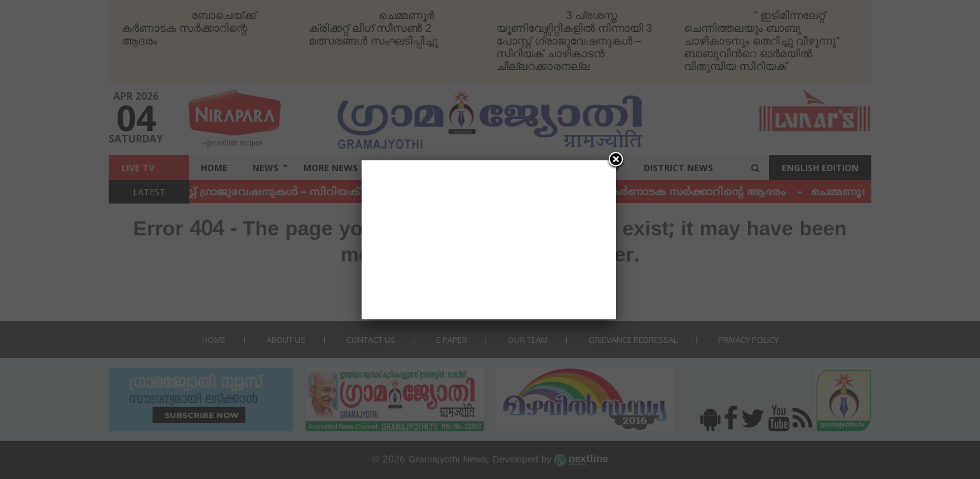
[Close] (616, 160)
